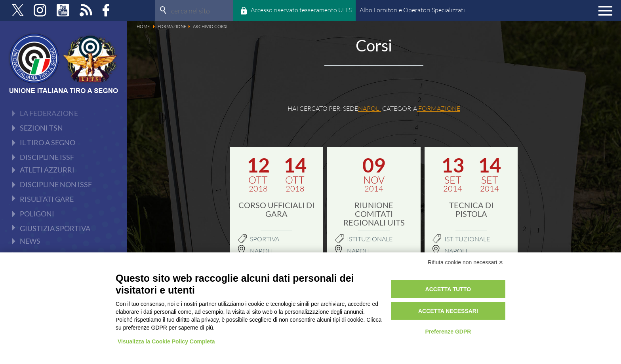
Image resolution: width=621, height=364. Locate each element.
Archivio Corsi (50, 158)
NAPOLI (358, 251)
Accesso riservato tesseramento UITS (301, 10)
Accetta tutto (448, 289)
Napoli (261, 251)
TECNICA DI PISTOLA (471, 209)
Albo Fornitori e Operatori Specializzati (412, 10)
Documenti (45, 127)
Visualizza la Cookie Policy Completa (166, 341)
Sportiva (265, 239)
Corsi (36, 142)
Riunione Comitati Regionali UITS (374, 214)
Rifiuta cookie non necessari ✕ (466, 262)
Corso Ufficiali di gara (276, 209)
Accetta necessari (448, 311)
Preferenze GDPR (448, 332)
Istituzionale (370, 239)
